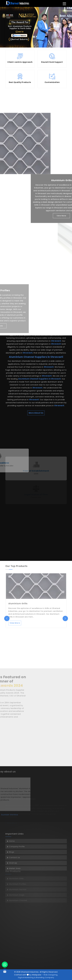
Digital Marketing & (27, 977)
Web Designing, (51, 975)
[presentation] (7, 618)
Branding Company (45, 977)
